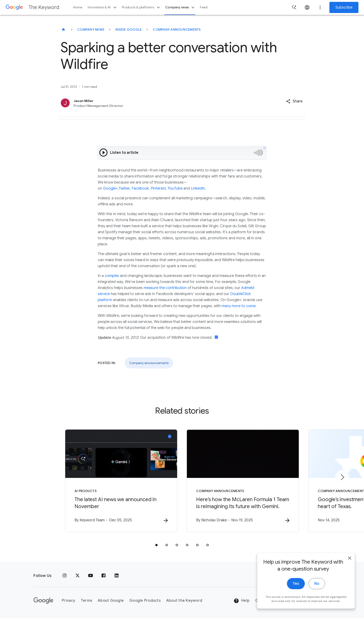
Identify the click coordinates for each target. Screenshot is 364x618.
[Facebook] (104, 576)
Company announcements (149, 363)
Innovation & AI (103, 7)
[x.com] (78, 576)
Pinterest (158, 188)
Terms (86, 601)
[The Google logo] (43, 601)
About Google (111, 601)
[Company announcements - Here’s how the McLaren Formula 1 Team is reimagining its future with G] (243, 481)
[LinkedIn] (117, 576)
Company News (91, 30)
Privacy (68, 601)
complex (112, 276)
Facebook (140, 188)
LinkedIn (198, 188)
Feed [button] (204, 7)
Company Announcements (177, 30)
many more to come (239, 306)
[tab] (156, 545)
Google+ (110, 188)
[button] (294, 101)
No (317, 589)
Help (242, 601)
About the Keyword (184, 601)
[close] (350, 563)
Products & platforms (141, 7)
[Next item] (342, 477)
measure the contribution (165, 288)
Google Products (145, 601)
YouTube (175, 188)
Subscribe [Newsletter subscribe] (344, 7)
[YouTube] (91, 576)
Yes (296, 589)
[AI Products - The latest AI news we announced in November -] (121, 481)
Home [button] (78, 7)
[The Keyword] (63, 30)
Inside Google (128, 30)
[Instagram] (65, 576)
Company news (180, 7)
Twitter (124, 188)
